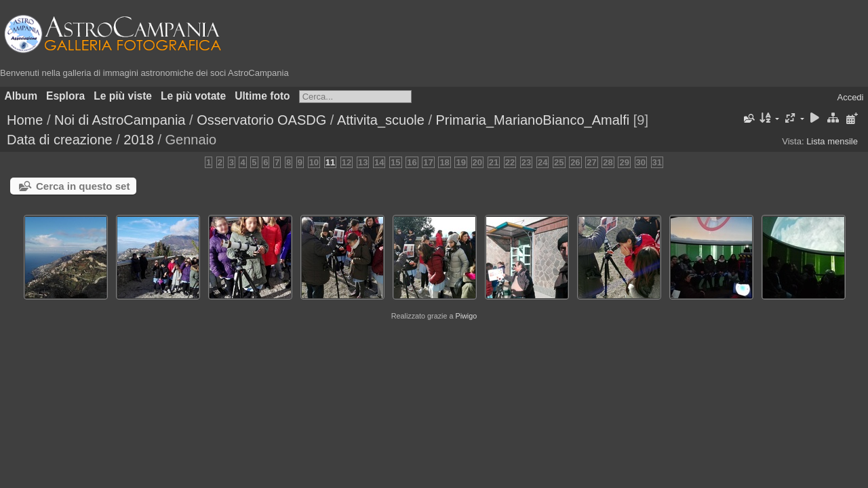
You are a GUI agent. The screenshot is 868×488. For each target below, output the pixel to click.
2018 (139, 140)
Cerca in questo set (83, 186)
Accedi (850, 97)
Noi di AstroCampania (120, 120)
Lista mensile (832, 141)
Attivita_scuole (381, 120)
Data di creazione (60, 140)
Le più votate (193, 96)
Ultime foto (262, 96)
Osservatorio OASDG (261, 120)
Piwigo (466, 316)
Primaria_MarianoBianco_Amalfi (533, 120)
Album (21, 96)
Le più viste (123, 96)
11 (330, 162)
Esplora (65, 96)
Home (25, 120)
